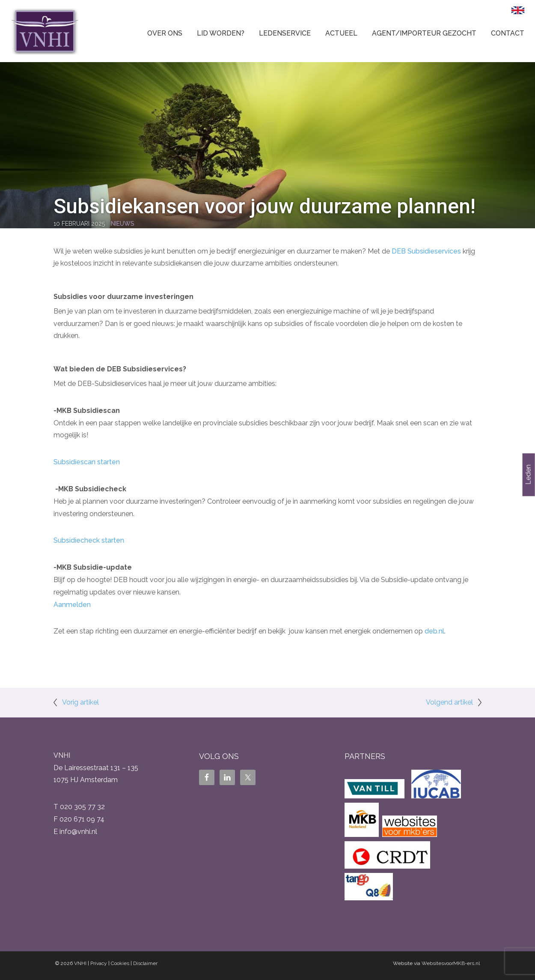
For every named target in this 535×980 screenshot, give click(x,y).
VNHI (80, 963)
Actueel (341, 33)
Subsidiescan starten (87, 462)
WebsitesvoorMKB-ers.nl (451, 963)
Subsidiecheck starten (89, 540)
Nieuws (123, 224)
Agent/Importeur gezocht (424, 33)
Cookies (120, 963)
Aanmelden (72, 605)
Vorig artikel (80, 702)
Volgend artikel (449, 702)
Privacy (99, 963)
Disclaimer (145, 963)
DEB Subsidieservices (426, 251)
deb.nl (434, 631)
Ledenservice (285, 33)
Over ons (165, 33)
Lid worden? (221, 33)
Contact (508, 33)
